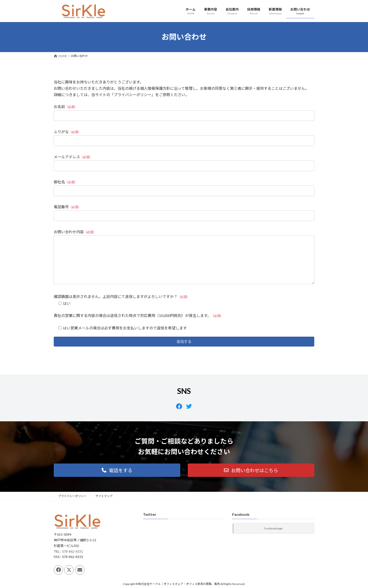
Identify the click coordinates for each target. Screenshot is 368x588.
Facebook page (273, 538)
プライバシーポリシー (72, 505)
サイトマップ (104, 505)
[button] (117, 480)
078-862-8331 (73, 561)
